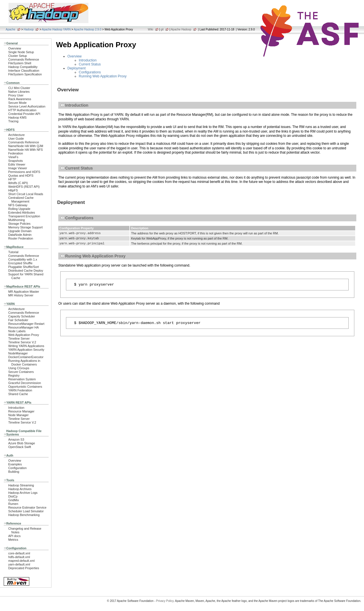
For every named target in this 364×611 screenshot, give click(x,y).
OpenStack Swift (20, 447)
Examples (15, 464)
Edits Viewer (17, 164)
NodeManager (18, 353)
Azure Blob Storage (22, 443)
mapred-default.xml (21, 561)
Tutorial (13, 252)
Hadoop (29, 29)
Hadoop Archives (20, 489)
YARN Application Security (26, 350)
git (162, 29)
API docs (14, 536)
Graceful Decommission (25, 383)
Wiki (151, 29)
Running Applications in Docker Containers (24, 363)
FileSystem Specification (25, 74)
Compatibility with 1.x (23, 259)
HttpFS (13, 190)
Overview (15, 48)
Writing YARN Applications (26, 346)
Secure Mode (17, 103)
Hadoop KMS (17, 117)
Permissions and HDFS (24, 172)
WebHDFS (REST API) (24, 187)
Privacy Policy (165, 601)
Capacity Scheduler (22, 316)
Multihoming (16, 220)
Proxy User (16, 95)
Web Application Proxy (24, 335)
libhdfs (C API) (18, 183)
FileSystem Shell (20, 63)
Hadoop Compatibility (23, 67)
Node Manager (18, 415)
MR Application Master (24, 292)
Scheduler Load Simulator (26, 511)
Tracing (13, 121)
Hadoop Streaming (21, 485)
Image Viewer (18, 168)
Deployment (76, 68)
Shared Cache (18, 394)
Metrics (13, 540)
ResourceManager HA (23, 327)
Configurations (90, 72)
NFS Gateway (18, 205)
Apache (11, 29)
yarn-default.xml (19, 564)
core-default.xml (19, 553)
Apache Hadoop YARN (56, 29)
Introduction (16, 408)
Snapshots (15, 161)
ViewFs (13, 157)
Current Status (90, 64)
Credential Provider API (24, 114)
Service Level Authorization (27, 106)
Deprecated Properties (24, 568)
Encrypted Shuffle (20, 263)
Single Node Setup (21, 52)
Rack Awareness (20, 99)
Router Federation (21, 238)
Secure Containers (21, 372)
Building (14, 472)
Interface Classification (24, 71)
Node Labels (17, 331)
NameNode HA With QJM (26, 146)
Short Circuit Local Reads (26, 194)
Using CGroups (19, 368)
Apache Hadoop (181, 29)
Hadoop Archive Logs (23, 493)
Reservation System (22, 379)
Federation (16, 153)
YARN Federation (20, 390)
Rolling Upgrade (19, 209)
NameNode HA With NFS (26, 150)
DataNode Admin (20, 235)
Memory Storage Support (25, 227)
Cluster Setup (18, 56)
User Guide (16, 139)
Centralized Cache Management (21, 200)
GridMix (14, 500)
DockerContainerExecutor (26, 357)
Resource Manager (21, 411)
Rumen (13, 504)
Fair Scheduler (18, 320)
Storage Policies (19, 224)
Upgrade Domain (20, 231)
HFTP (12, 179)
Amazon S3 (16, 439)
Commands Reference (24, 59)
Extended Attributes (22, 212)
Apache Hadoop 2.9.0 (87, 29)
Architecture (16, 135)
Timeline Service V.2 (22, 342)
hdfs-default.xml (19, 557)
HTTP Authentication (22, 110)
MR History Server (21, 295)
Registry (14, 375)
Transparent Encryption (24, 216)
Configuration (17, 468)
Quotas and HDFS (21, 176)
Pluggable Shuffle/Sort (24, 267)
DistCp (13, 496)
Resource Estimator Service (27, 507)
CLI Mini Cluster (19, 88)
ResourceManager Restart (26, 324)
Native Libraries (19, 92)
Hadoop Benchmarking (24, 515)
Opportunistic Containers (25, 387)
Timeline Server (19, 338)
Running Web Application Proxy (103, 76)
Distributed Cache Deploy (26, 271)
